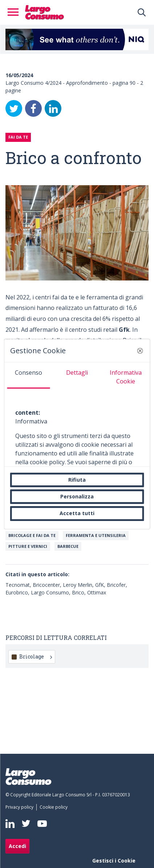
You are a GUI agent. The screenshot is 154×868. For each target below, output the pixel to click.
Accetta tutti (77, 513)
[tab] (29, 375)
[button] (140, 351)
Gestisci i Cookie (114, 861)
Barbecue (68, 546)
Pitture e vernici (28, 546)
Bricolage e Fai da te (32, 535)
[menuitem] (21, 807)
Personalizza (77, 496)
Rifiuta (77, 480)
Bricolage (36, 656)
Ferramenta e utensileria (96, 535)
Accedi (17, 846)
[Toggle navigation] (15, 12)
